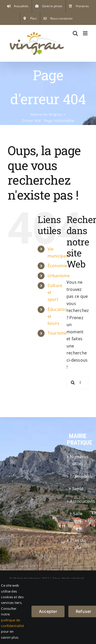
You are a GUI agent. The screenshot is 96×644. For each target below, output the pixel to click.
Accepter (48, 611)
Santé (78, 489)
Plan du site (78, 544)
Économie (57, 266)
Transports (78, 476)
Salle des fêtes (78, 521)
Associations (78, 501)
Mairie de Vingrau (47, 114)
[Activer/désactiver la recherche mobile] (75, 33)
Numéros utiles (78, 460)
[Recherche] (73, 382)
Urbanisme (59, 276)
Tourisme (57, 333)
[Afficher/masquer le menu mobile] (86, 33)
